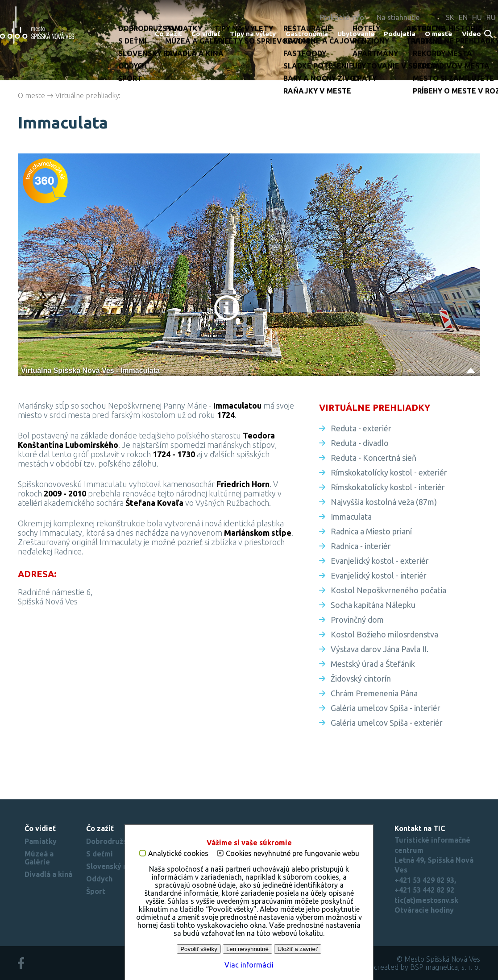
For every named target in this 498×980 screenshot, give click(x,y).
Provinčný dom (357, 620)
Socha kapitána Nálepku (373, 605)
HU (477, 17)
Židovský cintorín (361, 678)
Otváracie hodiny (424, 910)
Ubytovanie (356, 34)
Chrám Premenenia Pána (374, 693)
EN (463, 17)
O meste (438, 34)
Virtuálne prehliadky (87, 95)
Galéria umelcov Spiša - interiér (386, 708)
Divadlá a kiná (48, 874)
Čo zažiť (168, 34)
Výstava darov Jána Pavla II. (380, 649)
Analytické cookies (178, 854)
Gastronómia (307, 34)
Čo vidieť (206, 34)
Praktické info (342, 17)
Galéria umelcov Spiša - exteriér (387, 723)
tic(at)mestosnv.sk (426, 900)
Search (489, 35)
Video (471, 34)
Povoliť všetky (199, 949)
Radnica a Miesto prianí (371, 531)
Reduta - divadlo (360, 443)
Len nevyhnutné (247, 949)
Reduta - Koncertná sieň (373, 458)
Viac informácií (249, 965)
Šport (96, 891)
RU (491, 17)
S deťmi (100, 854)
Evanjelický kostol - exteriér (380, 561)
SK (450, 17)
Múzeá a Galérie (39, 858)
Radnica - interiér (361, 546)
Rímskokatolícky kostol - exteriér (389, 472)
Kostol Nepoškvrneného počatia (388, 590)
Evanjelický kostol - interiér (379, 575)
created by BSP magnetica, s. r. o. (427, 967)
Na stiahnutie (398, 17)
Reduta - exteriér (361, 428)
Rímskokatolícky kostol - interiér (388, 487)
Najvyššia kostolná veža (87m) (384, 502)
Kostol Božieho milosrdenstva (384, 634)
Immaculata (351, 517)
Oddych (99, 879)
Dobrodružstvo (112, 841)
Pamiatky (41, 841)
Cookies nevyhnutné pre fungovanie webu (293, 854)
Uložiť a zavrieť (298, 949)
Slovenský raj (109, 866)
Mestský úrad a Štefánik (373, 664)
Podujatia (400, 34)
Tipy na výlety (253, 34)
